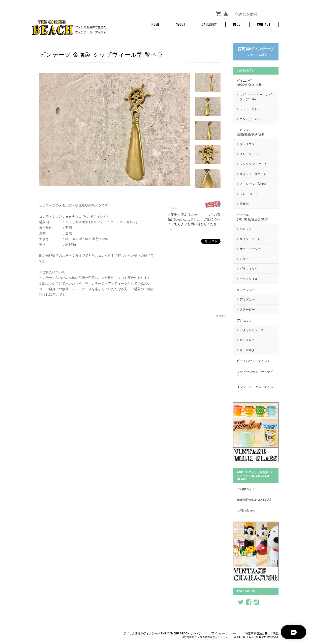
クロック (246, 229)
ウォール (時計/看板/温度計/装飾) (255, 217)
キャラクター (246, 290)
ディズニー (247, 299)
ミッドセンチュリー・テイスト (255, 374)
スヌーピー (247, 309)
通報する (221, 316)
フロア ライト (249, 194)
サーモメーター (250, 249)
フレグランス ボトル (254, 164)
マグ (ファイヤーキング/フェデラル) (256, 97)
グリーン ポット (251, 154)
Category (209, 24)
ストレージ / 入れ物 (253, 184)
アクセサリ (244, 320)
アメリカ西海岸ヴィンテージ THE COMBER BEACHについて (162, 633)
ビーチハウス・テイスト (254, 361)
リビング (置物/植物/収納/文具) (255, 132)
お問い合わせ (246, 510)
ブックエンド (249, 144)
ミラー (244, 259)
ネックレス (247, 340)
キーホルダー (249, 350)
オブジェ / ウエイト (253, 174)
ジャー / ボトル (250, 109)
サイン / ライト (250, 239)
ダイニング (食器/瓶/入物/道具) (255, 83)
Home (156, 24)
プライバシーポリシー (223, 633)
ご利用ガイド (246, 489)
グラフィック (249, 269)
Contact (264, 24)
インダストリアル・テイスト (255, 389)
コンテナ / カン (250, 119)
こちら (176, 224)
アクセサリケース (252, 330)
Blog (237, 24)
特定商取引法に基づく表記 (255, 500)
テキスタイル (249, 279)
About (181, 24)
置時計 (244, 204)
